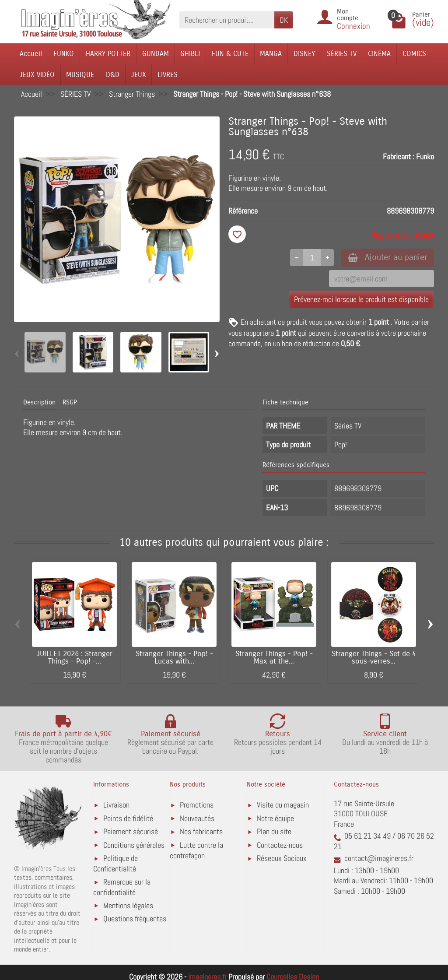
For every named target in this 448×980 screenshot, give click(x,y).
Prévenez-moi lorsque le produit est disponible (361, 299)
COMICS (414, 54)
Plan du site (274, 831)
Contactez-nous (280, 845)
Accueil (31, 54)
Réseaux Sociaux (282, 858)
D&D (113, 75)
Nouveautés (197, 818)
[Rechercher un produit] (227, 20)
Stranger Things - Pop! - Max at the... (274, 658)
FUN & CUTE (230, 54)
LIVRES (168, 75)
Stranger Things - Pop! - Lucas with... (174, 658)
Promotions (197, 805)
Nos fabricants (201, 831)
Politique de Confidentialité (115, 863)
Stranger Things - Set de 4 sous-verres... (374, 658)
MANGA (271, 54)
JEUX (139, 75)
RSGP (70, 402)
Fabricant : (399, 156)
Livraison (116, 805)
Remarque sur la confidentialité (122, 887)
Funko (425, 156)
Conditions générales (134, 845)
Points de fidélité (128, 818)
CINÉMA (379, 54)
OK (284, 20)
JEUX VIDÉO (37, 75)
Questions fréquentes (135, 919)
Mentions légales (128, 905)
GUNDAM (156, 54)
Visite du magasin (283, 805)
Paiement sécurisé (131, 831)
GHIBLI (190, 54)
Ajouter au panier (387, 257)
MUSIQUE (80, 75)
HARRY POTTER (108, 54)
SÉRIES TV (342, 54)
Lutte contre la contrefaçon (196, 850)
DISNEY (304, 54)
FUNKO (64, 54)
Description (39, 402)
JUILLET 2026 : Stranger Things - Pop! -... (75, 658)
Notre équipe (275, 818)
